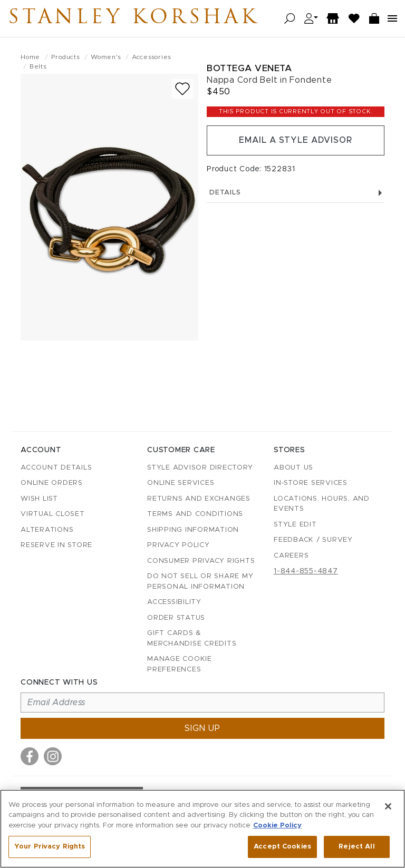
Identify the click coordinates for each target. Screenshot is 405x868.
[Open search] (290, 19)
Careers (291, 556)
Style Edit (295, 525)
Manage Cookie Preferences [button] (180, 664)
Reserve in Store (56, 545)
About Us (293, 468)
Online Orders (52, 483)
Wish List (39, 499)
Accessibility (174, 602)
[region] (202, 829)
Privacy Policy (179, 545)
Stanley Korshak (137, 18)
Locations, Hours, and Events (322, 504)
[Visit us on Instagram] (53, 756)
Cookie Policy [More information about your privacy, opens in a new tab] (277, 826)
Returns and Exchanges (199, 499)
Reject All (356, 847)
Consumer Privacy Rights (201, 561)
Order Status (176, 618)
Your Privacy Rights (50, 847)
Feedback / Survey (313, 540)
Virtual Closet (53, 514)
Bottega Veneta (249, 68)
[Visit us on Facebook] (30, 756)
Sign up (202, 728)
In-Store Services (311, 483)
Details (296, 193)
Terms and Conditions (195, 514)
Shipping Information (193, 530)
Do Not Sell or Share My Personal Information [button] (200, 582)
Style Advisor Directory (200, 468)
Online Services (181, 483)
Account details (56, 468)
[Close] (388, 806)
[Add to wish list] (182, 89)
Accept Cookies (282, 847)
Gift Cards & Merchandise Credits (192, 638)
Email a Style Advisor (296, 141)
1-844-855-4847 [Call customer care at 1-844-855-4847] (306, 571)
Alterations (47, 530)
